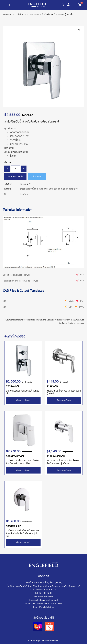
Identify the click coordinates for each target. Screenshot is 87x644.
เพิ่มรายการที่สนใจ (15, 177)
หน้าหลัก (7, 15)
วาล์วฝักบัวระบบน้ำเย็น (29, 189)
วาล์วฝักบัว (20, 15)
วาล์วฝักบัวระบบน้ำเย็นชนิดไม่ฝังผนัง (53, 189)
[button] (10, 5)
